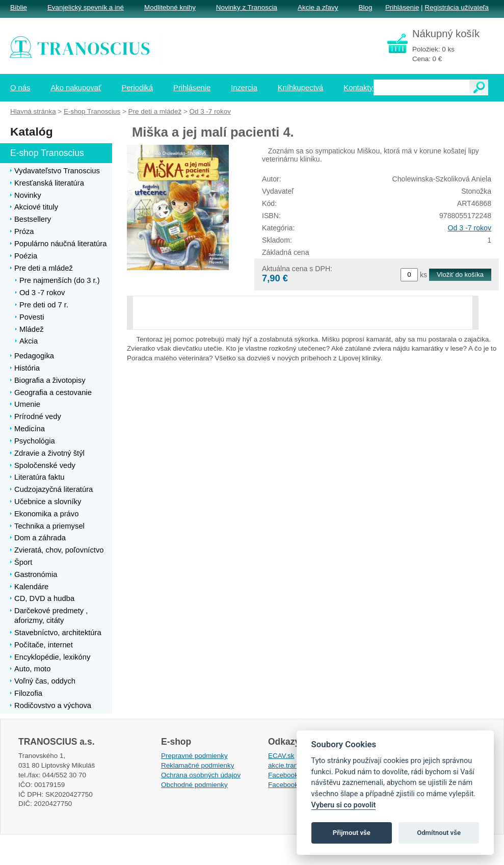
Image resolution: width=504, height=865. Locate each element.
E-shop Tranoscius (92, 111)
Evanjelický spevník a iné (86, 7)
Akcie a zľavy (318, 7)
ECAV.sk (281, 756)
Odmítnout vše (439, 833)
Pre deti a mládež (155, 111)
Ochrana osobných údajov (201, 775)
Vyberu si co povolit (344, 805)
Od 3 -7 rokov (470, 228)
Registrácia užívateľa (457, 7)
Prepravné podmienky (194, 756)
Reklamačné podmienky (197, 765)
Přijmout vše (352, 833)
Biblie (19, 7)
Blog (365, 7)
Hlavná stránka (33, 111)
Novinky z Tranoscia (247, 7)
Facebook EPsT (293, 785)
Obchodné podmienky (194, 785)
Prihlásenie (402, 7)
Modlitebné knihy (170, 7)
